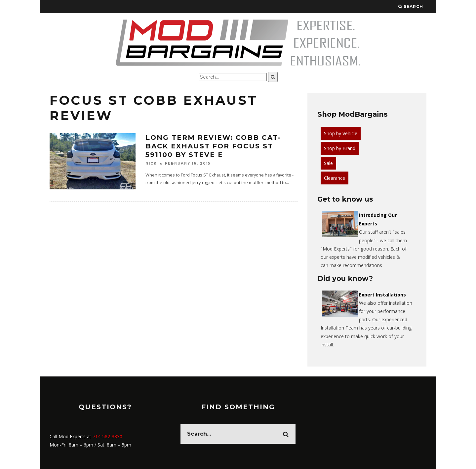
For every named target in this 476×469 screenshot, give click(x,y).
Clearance (335, 178)
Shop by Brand (340, 148)
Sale (328, 163)
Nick (151, 163)
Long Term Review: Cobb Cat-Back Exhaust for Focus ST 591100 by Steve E (213, 146)
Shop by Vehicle (341, 133)
